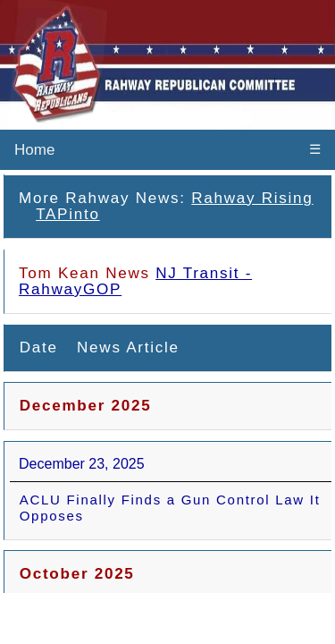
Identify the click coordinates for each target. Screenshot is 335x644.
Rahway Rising (252, 198)
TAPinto (68, 214)
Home (34, 150)
